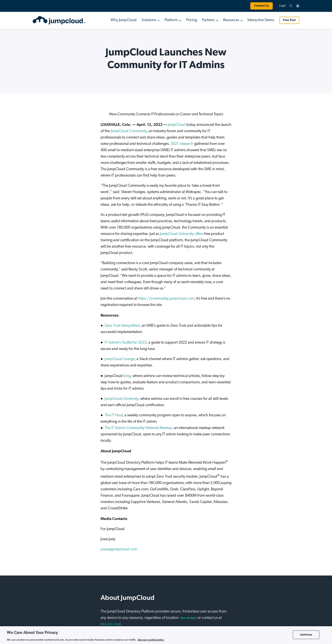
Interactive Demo (261, 20)
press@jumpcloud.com (119, 549)
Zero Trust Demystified (122, 326)
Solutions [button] (149, 20)
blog (127, 376)
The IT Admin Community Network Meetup (138, 428)
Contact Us (261, 6)
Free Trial (289, 20)
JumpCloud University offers (182, 234)
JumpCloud (177, 125)
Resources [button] (231, 20)
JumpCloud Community (129, 131)
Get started (188, 618)
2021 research (182, 144)
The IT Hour (114, 415)
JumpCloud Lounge (120, 359)
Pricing (192, 20)
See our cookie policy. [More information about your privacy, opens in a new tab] (151, 640)
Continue (306, 635)
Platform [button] (171, 20)
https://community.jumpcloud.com (166, 299)
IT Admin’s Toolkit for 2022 (126, 343)
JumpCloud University (121, 399)
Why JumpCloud (124, 20)
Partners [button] (208, 20)
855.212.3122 (111, 624)
